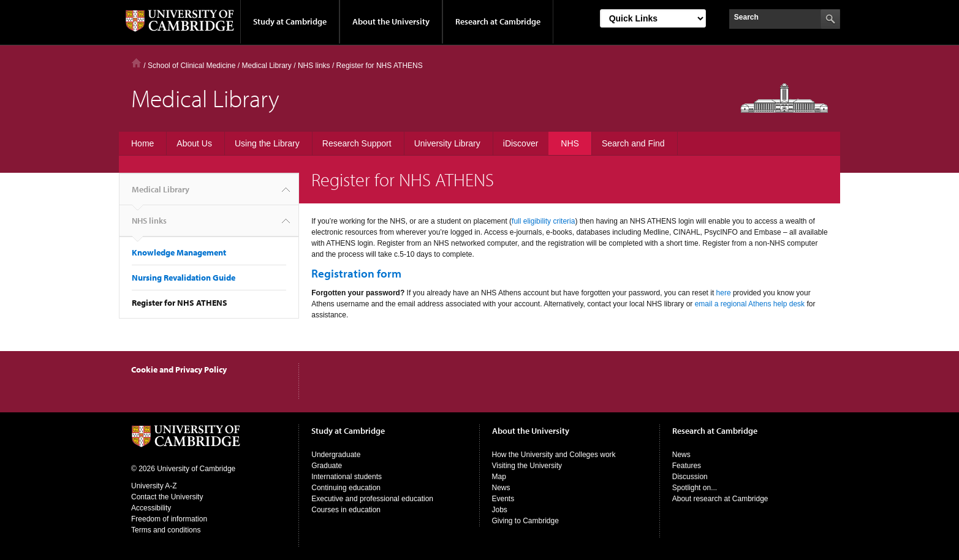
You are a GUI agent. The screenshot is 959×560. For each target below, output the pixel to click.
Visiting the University (527, 466)
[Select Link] (653, 18)
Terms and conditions (166, 530)
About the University (391, 21)
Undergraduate (336, 455)
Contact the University (167, 497)
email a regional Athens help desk (750, 304)
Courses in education (346, 510)
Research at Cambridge (498, 21)
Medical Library (266, 66)
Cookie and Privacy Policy (179, 369)
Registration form (356, 273)
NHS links (149, 226)
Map (499, 477)
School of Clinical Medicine (191, 66)
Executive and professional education (372, 499)
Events (503, 499)
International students (347, 477)
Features (687, 466)
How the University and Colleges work (554, 455)
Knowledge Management (179, 252)
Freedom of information (169, 519)
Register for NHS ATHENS (180, 303)
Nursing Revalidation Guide (184, 278)
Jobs (500, 510)
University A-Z (154, 486)
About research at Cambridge (720, 499)
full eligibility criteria (543, 221)
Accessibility (151, 508)
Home (136, 63)
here (724, 293)
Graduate (327, 466)
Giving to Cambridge (525, 521)
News (501, 488)
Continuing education (346, 488)
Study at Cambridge (290, 21)
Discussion (690, 477)
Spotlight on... (695, 488)
